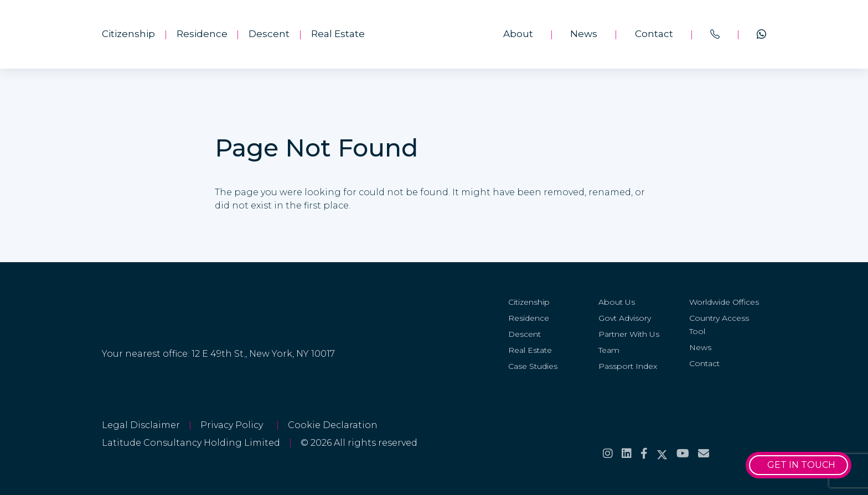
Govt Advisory (625, 318)
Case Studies (533, 366)
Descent (269, 34)
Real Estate (338, 34)
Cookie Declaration (333, 425)
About (518, 34)
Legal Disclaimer (141, 425)
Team (609, 350)
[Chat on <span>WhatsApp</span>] (761, 34)
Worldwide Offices (724, 302)
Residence (202, 34)
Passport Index (628, 366)
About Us (617, 302)
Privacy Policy (234, 425)
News (584, 34)
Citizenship (128, 34)
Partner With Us (629, 334)
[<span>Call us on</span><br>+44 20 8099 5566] (715, 34)
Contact (654, 34)
